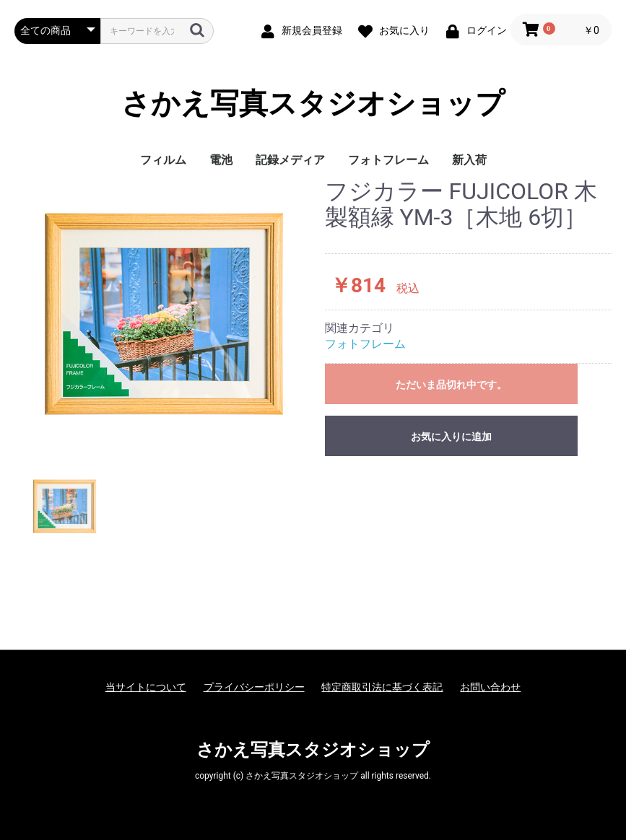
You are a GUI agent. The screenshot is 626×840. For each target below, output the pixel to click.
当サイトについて (146, 687)
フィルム (163, 160)
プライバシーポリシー (254, 687)
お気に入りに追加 (451, 437)
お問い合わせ (490, 687)
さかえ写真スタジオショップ (313, 104)
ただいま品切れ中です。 (451, 385)
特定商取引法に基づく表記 (382, 687)
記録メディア (290, 160)
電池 (221, 160)
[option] (164, 314)
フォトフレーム (388, 160)
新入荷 (469, 160)
